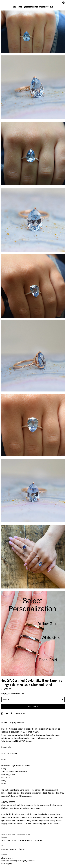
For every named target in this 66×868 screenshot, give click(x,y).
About (14, 840)
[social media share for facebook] (3, 714)
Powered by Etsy (7, 864)
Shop (3, 840)
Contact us (38, 840)
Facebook (5, 849)
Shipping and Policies (26, 840)
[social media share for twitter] (7, 714)
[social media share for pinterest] (12, 714)
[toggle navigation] (3, 3)
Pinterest (22, 849)
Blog (9, 840)
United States (15, 694)
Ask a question (20, 714)
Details (5, 722)
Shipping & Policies (17, 722)
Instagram (13, 849)
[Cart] (63, 4)
